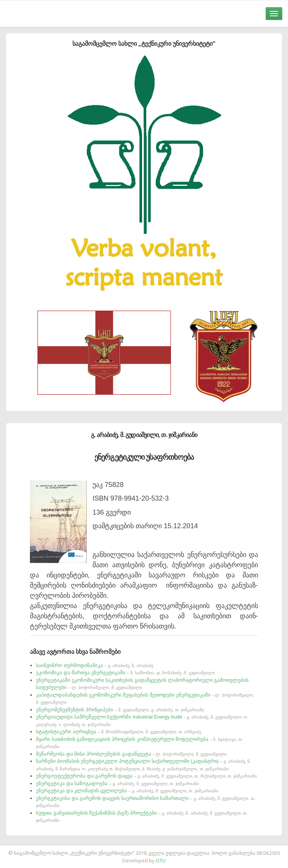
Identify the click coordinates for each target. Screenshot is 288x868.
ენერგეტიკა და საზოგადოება (117, 783)
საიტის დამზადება (166, 849)
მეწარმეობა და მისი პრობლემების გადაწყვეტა (131, 754)
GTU (161, 860)
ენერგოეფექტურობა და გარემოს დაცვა (146, 776)
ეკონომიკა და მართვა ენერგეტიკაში (125, 673)
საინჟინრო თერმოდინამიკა (95, 665)
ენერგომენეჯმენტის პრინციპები (120, 710)
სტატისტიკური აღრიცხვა (119, 732)
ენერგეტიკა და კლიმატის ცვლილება (127, 791)
